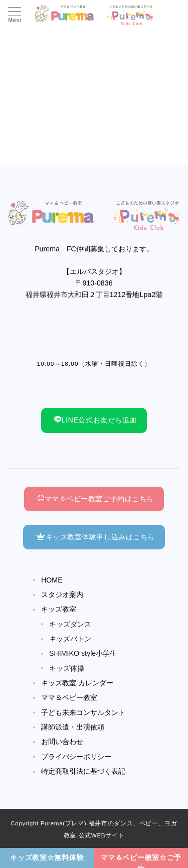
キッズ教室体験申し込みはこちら (96, 537)
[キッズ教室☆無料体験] (47, 858)
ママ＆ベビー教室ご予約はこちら (96, 499)
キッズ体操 (67, 668)
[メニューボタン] (15, 15)
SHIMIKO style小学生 (83, 653)
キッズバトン (70, 639)
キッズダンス (70, 624)
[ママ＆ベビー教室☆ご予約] (141, 858)
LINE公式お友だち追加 (96, 420)
